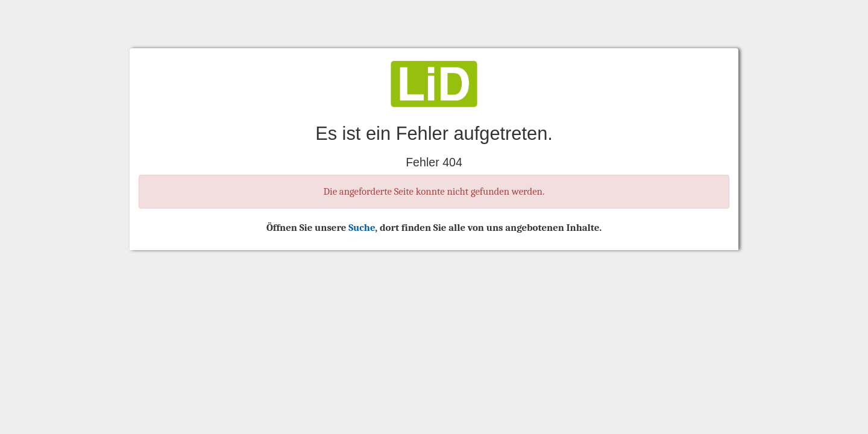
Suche (362, 228)
